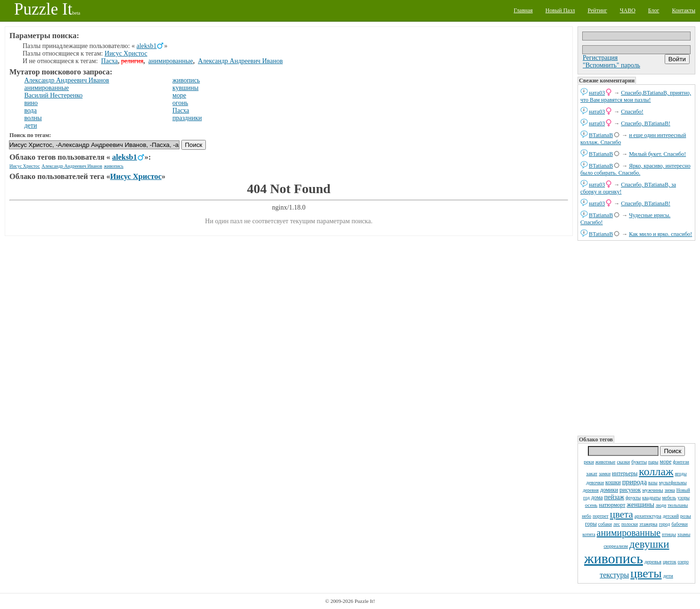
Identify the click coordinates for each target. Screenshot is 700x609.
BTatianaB (601, 135)
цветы (646, 573)
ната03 (597, 93)
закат (592, 473)
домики (609, 490)
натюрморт (612, 505)
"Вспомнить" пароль (611, 65)
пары (653, 462)
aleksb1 (147, 46)
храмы (684, 534)
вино (31, 103)
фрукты (633, 498)
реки (589, 462)
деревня (591, 490)
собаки (605, 524)
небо (586, 516)
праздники (187, 118)
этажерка (648, 524)
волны (33, 118)
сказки (623, 462)
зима (670, 490)
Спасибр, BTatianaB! (646, 203)
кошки (613, 482)
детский (671, 516)
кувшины (185, 88)
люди (661, 505)
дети (668, 576)
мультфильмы (673, 483)
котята (589, 534)
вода (31, 110)
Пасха (110, 61)
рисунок (630, 490)
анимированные (629, 533)
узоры (684, 498)
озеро (683, 562)
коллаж (656, 471)
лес (617, 524)
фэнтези (681, 462)
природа (635, 482)
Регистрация (600, 58)
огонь (180, 103)
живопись (614, 558)
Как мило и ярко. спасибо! (660, 234)
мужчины (652, 490)
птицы (669, 534)
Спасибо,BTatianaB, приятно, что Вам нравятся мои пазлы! (636, 96)
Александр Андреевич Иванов (240, 61)
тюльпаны (678, 505)
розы (686, 516)
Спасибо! (632, 112)
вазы (653, 483)
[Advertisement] (636, 337)
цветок (670, 562)
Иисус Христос (126, 53)
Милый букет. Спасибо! (657, 154)
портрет (601, 516)
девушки (649, 544)
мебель (669, 498)
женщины (640, 505)
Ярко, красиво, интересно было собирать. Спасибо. (635, 169)
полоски (630, 524)
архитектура (648, 516)
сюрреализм (615, 546)
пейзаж (614, 497)
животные (606, 462)
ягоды (681, 474)
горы (591, 524)
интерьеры (625, 473)
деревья (653, 561)
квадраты (651, 498)
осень (591, 505)
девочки (595, 482)
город (665, 524)
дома (597, 497)
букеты (639, 462)
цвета (622, 514)
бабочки (680, 524)
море (666, 462)
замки (605, 474)
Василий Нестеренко (54, 95)
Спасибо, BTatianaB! (646, 123)
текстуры (614, 575)
